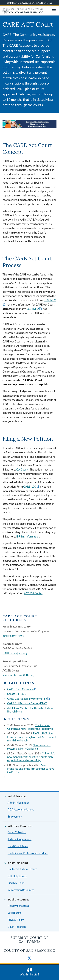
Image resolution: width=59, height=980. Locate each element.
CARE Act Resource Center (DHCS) (28, 703)
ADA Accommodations (21, 809)
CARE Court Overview (20, 689)
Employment (15, 817)
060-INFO (32, 309)
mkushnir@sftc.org (13, 636)
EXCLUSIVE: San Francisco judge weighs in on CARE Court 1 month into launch (32, 737)
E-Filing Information (28, 536)
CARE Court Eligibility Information (27, 699)
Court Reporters (17, 927)
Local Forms (14, 913)
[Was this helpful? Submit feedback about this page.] (29, 972)
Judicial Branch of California (30, 3)
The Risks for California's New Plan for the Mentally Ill (30, 727)
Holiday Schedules (18, 906)
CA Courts (22, 469)
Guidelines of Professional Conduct (28, 853)
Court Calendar (17, 832)
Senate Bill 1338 (17, 694)
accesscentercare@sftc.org (18, 675)
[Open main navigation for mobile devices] (54, 11)
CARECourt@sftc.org (15, 653)
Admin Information (18, 803)
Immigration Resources (21, 890)
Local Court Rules (18, 846)
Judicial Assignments (20, 839)
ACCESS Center (33, 593)
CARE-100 (30, 487)
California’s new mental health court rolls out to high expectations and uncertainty (31, 757)
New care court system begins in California (29, 747)
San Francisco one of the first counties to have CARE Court (31, 769)
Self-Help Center (17, 876)
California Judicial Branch (22, 869)
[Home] (23, 13)
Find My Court (16, 883)
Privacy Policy (16, 920)
